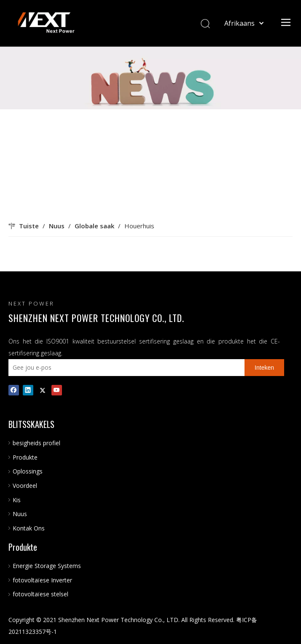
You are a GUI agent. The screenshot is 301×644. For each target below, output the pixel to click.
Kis (17, 500)
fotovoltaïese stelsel (40, 594)
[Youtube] (57, 390)
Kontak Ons (29, 528)
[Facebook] (14, 390)
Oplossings (28, 471)
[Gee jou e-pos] (124, 368)
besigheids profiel (36, 443)
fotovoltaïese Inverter (42, 580)
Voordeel (25, 486)
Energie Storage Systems (47, 566)
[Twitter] (42, 390)
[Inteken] (264, 368)
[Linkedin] (28, 390)
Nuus (20, 514)
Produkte (25, 457)
